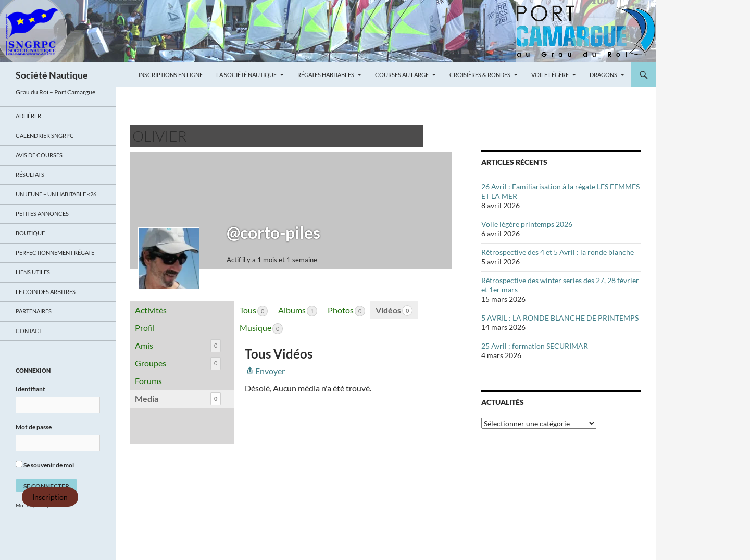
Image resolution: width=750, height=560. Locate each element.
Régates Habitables (326, 75)
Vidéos (394, 310)
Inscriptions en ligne (171, 75)
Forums (148, 381)
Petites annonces (42, 214)
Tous (254, 311)
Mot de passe (34, 427)
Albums (298, 311)
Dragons (603, 75)
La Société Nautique (246, 75)
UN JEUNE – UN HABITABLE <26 (56, 194)
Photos (346, 311)
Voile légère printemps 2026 (527, 224)
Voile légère (550, 75)
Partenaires (34, 311)
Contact (29, 331)
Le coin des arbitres (46, 292)
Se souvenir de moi (45, 465)
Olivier (160, 136)
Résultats (30, 175)
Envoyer (265, 371)
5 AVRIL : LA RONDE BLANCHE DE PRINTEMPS (560, 318)
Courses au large (402, 75)
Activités (151, 310)
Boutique (30, 233)
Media (178, 399)
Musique (261, 328)
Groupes (178, 364)
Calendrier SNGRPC (45, 136)
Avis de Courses (39, 155)
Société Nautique (52, 75)
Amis (178, 346)
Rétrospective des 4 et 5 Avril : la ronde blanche (558, 252)
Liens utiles (33, 272)
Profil (145, 328)
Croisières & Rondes (480, 75)
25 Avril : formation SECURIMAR (535, 346)
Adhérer (28, 116)
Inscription (50, 497)
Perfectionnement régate (55, 253)
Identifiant (30, 389)
